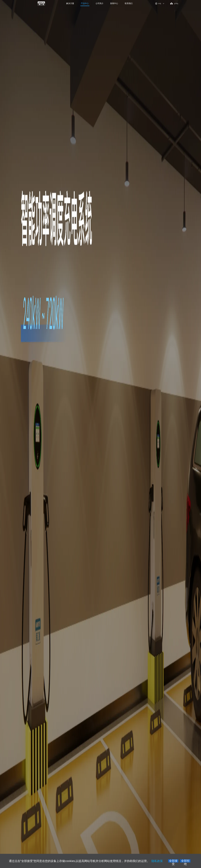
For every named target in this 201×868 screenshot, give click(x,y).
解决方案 (70, 3)
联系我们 (129, 3)
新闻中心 (114, 3)
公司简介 (100, 3)
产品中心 (85, 3)
